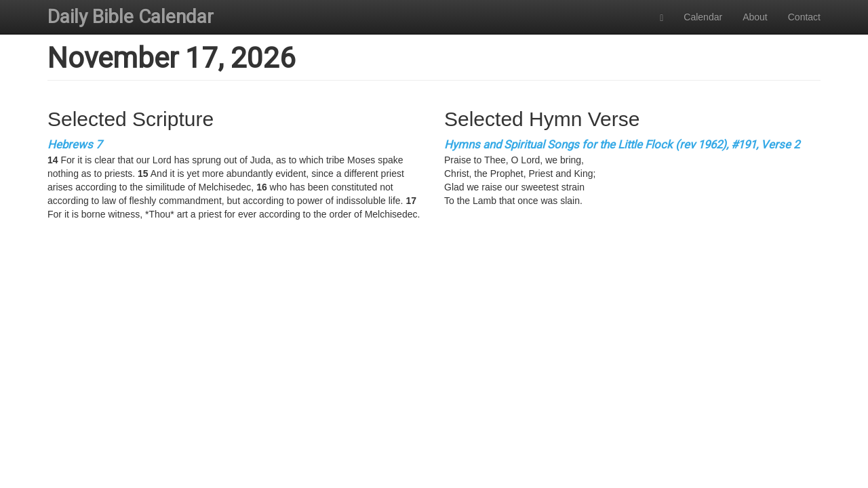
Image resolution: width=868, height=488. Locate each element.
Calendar (703, 17)
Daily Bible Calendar (131, 17)
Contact (804, 17)
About (755, 17)
